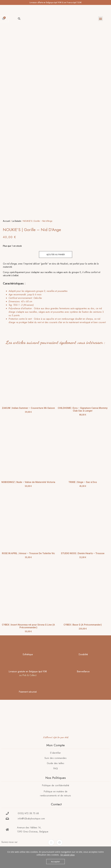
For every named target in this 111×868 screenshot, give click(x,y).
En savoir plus (68, 855)
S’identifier (56, 753)
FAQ (56, 768)
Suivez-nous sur (10, 842)
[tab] (55, 307)
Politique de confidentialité (56, 785)
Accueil (6, 221)
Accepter (56, 861)
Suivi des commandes (56, 758)
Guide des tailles (56, 763)
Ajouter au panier (56, 254)
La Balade (17, 221)
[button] (100, 19)
